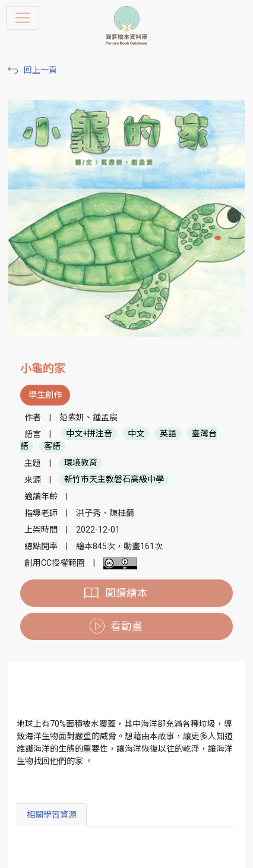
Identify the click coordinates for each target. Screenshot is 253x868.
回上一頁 (40, 70)
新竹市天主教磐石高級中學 (114, 480)
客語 (52, 446)
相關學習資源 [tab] (52, 815)
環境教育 (81, 463)
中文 (136, 434)
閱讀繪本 (126, 593)
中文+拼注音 (89, 434)
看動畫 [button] (126, 626)
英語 (168, 434)
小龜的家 (43, 368)
